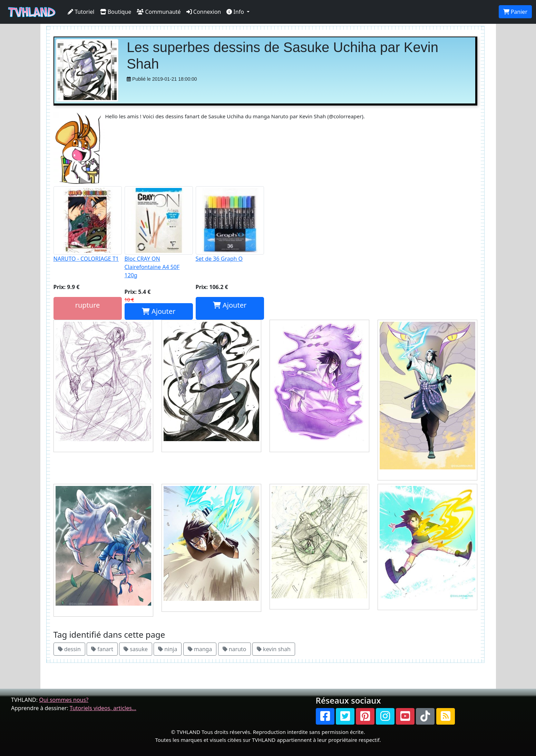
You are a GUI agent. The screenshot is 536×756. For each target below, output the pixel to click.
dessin (69, 649)
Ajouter (159, 311)
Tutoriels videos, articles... (103, 708)
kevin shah (274, 649)
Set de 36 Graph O (230, 224)
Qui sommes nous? (64, 700)
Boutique (116, 12)
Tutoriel (81, 12)
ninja (168, 649)
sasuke (136, 649)
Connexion (204, 12)
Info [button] (236, 12)
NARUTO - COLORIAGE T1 (88, 224)
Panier (515, 12)
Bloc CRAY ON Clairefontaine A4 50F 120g (159, 233)
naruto (235, 649)
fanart (102, 649)
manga (200, 649)
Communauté (159, 12)
